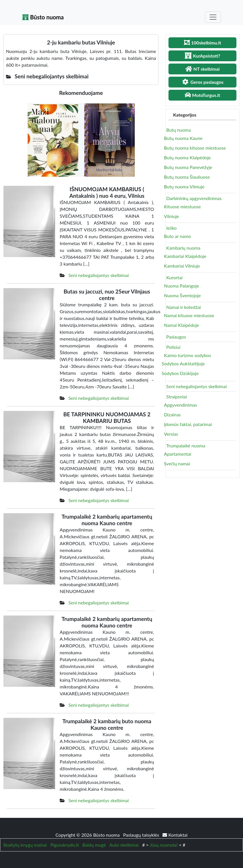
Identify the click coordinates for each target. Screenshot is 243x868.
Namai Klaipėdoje (181, 325)
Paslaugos (176, 337)
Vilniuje (171, 216)
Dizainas (172, 414)
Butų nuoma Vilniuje (184, 187)
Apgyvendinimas (180, 405)
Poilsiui (173, 347)
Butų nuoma (178, 130)
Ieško (171, 228)
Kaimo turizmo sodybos (187, 355)
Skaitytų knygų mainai (25, 845)
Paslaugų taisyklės (142, 835)
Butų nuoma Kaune (183, 138)
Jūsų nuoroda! (164, 845)
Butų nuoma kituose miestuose (195, 148)
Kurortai (174, 277)
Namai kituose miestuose (189, 315)
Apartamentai (177, 454)
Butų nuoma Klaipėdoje (187, 157)
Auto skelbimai (124, 845)
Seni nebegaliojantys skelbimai (99, 275)
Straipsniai (176, 397)
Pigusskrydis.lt (65, 845)
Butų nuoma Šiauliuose (187, 177)
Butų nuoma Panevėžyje (188, 167)
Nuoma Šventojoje (182, 295)
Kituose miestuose (182, 206)
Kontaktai (175, 835)
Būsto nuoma (43, 17)
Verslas (171, 434)
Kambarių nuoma (183, 248)
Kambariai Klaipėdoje (185, 256)
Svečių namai (177, 463)
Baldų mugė (94, 845)
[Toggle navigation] (213, 17)
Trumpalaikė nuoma (186, 446)
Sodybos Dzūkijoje (180, 373)
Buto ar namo (177, 236)
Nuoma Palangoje (181, 286)
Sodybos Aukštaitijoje (183, 363)
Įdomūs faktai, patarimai (188, 424)
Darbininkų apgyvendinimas (194, 198)
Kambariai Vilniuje (182, 266)
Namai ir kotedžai (183, 307)
